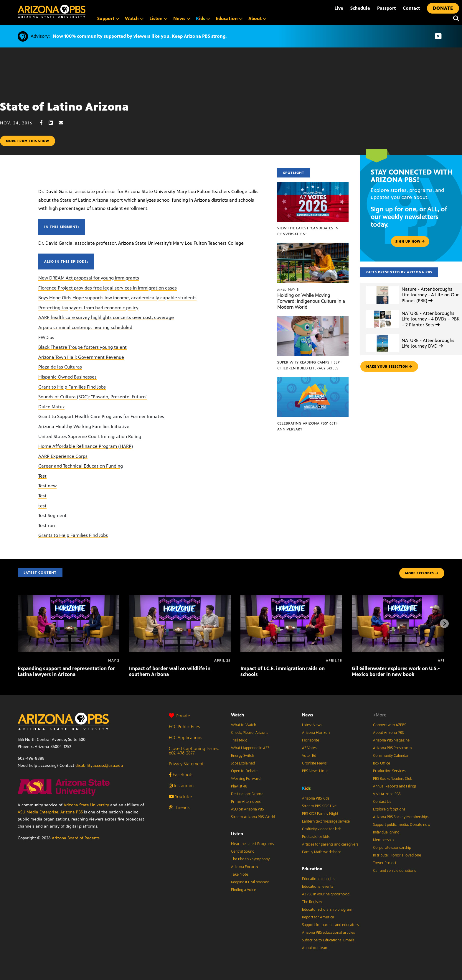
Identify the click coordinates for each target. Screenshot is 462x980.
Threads (179, 807)
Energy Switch (242, 756)
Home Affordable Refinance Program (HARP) (86, 446)
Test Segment (52, 516)
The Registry (312, 902)
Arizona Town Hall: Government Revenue (81, 357)
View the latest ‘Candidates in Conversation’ (308, 231)
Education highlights (319, 879)
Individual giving (386, 832)
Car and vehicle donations (394, 871)
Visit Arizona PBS (387, 794)
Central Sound (243, 851)
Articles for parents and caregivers (330, 844)
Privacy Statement (186, 764)
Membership (383, 840)
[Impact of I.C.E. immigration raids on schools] (291, 598)
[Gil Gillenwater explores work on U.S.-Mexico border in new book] (403, 598)
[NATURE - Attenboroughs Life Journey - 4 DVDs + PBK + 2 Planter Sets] (382, 310)
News (308, 715)
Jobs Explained (243, 763)
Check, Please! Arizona (250, 733)
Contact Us (382, 802)
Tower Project (385, 863)
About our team (315, 948)
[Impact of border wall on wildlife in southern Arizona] (180, 598)
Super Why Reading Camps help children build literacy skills (308, 365)
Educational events (317, 887)
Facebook (180, 775)
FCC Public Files (184, 727)
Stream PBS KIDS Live (319, 806)
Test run (47, 526)
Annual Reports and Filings (395, 786)
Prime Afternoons (246, 802)
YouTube (180, 796)
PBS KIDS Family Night (320, 814)
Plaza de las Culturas (60, 367)
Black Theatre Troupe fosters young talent (82, 347)
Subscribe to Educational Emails (328, 940)
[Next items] (444, 624)
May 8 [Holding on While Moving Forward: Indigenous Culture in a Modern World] (288, 290)
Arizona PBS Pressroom (392, 748)
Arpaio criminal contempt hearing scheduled (85, 327)
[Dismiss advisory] (438, 36)
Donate (179, 716)
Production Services (389, 771)
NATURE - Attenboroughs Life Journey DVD (428, 343)
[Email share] (64, 123)
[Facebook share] (44, 123)
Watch (237, 715)
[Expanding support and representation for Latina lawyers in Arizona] (69, 598)
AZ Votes (309, 748)
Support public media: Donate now (402, 825)
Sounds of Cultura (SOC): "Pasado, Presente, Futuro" (93, 397)
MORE (422, 573)
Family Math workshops (322, 852)
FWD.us (46, 337)
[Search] (455, 19)
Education (312, 869)
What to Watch (244, 725)
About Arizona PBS (388, 733)
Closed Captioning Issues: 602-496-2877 (194, 751)
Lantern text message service (326, 821)
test (42, 506)
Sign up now (410, 241)
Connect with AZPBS (390, 725)
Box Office (382, 763)
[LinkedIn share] (54, 123)
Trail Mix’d (239, 740)
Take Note (240, 874)
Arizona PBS (72, 812)
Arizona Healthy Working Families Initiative (84, 426)
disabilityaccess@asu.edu (99, 766)
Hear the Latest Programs (252, 844)
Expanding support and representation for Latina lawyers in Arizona (66, 671)
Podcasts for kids (316, 837)
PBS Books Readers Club (393, 779)
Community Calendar (391, 756)
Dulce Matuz (51, 407)
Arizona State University (86, 805)
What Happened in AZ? (250, 748)
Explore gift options (389, 809)
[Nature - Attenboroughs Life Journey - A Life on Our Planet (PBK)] (382, 286)
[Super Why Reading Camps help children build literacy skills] (313, 319)
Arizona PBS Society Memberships (401, 817)
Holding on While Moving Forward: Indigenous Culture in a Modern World (311, 301)
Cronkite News (314, 763)
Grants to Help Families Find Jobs (73, 535)
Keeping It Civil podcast (250, 882)
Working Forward (246, 779)
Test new (47, 486)
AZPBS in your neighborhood (326, 894)
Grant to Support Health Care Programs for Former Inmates (101, 416)
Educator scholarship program (327, 910)
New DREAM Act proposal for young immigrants (89, 278)
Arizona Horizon (316, 733)
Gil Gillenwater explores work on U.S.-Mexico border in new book (396, 671)
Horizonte (311, 740)
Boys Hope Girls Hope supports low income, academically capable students (117, 298)
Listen (237, 834)
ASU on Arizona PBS (247, 809)
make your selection (389, 366)
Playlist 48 (239, 786)
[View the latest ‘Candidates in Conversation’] (313, 185)
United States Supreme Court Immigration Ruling (90, 436)
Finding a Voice (244, 890)
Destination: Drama (247, 794)
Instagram (181, 786)
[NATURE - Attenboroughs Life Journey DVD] (382, 334)
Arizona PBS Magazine (391, 740)
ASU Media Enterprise (38, 812)
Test (42, 476)
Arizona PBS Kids (316, 798)
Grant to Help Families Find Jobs (72, 387)
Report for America (318, 917)
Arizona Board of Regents (76, 838)
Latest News (312, 725)
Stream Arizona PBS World (253, 817)
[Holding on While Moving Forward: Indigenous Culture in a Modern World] (313, 246)
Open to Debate (244, 771)
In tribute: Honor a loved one (397, 855)
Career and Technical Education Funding (81, 466)
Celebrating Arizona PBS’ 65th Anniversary (308, 426)
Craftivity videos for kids (322, 829)
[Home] (52, 11)
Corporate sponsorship (392, 848)
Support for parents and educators (330, 925)
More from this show (28, 141)
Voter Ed (309, 756)
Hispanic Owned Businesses (67, 377)
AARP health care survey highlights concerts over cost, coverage (106, 317)
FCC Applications (185, 738)
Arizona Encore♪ (245, 867)
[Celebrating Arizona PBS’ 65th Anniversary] (313, 380)
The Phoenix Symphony (250, 859)
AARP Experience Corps (63, 456)
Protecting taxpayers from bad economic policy (88, 308)
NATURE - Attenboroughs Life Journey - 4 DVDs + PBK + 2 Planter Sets (430, 319)
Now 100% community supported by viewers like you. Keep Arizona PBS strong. (140, 36)
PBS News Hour (315, 771)
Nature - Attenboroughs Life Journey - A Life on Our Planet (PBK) (430, 295)
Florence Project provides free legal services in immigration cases (108, 288)
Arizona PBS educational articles (328, 933)
